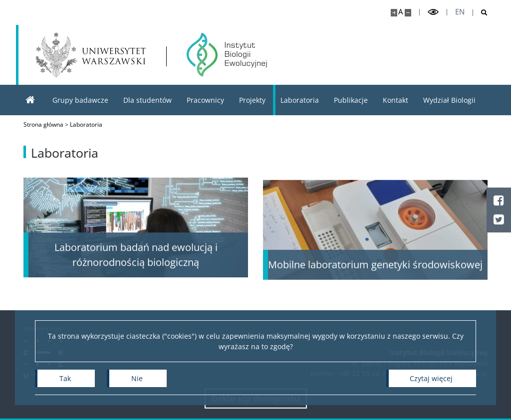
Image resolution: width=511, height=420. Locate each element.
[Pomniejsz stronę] (408, 13)
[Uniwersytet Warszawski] (91, 55)
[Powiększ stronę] (394, 13)
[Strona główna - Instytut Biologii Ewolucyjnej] (227, 55)
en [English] (460, 12)
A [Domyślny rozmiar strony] (400, 12)
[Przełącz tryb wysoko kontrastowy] (433, 12)
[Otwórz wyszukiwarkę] (480, 13)
